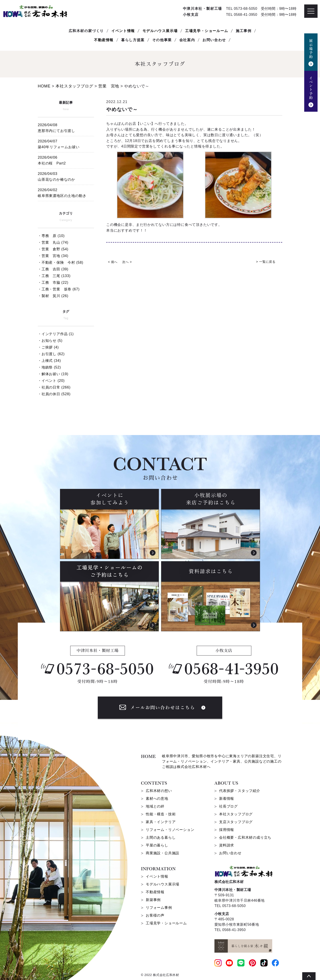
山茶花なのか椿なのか (66, 176)
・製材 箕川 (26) (53, 296)
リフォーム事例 (159, 908)
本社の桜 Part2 (66, 160)
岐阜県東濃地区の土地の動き (66, 192)
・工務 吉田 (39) (53, 269)
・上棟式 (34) (49, 361)
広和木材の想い (159, 791)
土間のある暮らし (161, 837)
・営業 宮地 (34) (53, 256)
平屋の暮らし (157, 845)
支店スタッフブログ (236, 822)
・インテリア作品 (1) (56, 334)
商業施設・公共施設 (163, 853)
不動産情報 (104, 40)
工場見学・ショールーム (207, 31)
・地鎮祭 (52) (49, 367)
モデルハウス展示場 (160, 31)
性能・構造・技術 (161, 814)
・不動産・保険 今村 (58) (61, 262)
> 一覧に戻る (266, 262)
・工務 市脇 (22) (53, 282)
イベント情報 (123, 31)
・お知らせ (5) (50, 341)
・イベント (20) (51, 381)
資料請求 (227, 845)
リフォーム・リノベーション (170, 830)
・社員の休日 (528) (54, 394)
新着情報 (227, 799)
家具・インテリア (161, 822)
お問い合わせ (230, 853)
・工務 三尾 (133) (54, 276)
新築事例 (153, 900)
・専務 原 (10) (51, 236)
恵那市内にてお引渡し (66, 127)
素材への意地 (157, 799)
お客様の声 (155, 915)
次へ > (127, 262)
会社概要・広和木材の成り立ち (245, 837)
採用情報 (227, 830)
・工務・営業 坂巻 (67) (59, 289)
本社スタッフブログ (236, 814)
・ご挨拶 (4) (48, 347)
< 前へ (113, 262)
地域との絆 (155, 806)
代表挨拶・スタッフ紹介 (240, 791)
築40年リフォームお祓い (66, 143)
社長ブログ (228, 806)
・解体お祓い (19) (53, 374)
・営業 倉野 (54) (53, 249)
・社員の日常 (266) (54, 387)
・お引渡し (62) (51, 354)
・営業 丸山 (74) (53, 242)
